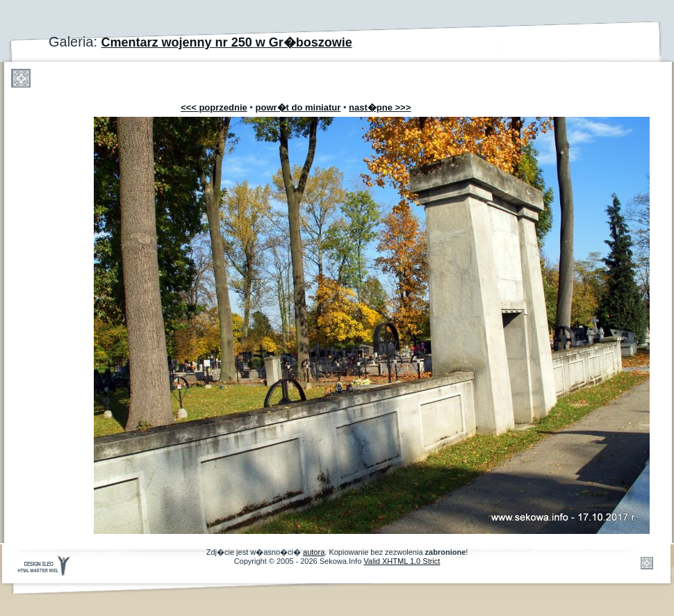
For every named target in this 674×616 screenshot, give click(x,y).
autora (314, 552)
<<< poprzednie (214, 107)
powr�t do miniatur (298, 107)
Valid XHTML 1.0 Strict (402, 561)
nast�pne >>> (380, 107)
